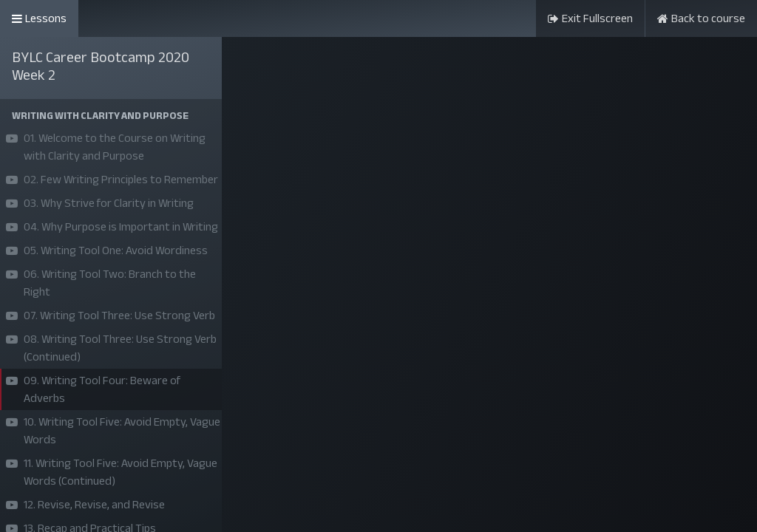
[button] (111, 116)
